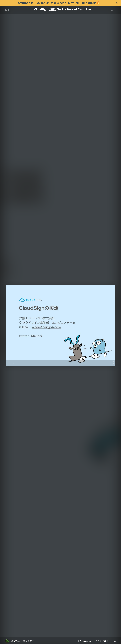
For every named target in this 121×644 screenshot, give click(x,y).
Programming (83, 641)
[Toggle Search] (112, 10)
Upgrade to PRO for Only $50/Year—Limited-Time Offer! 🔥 (59, 3)
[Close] (117, 3)
